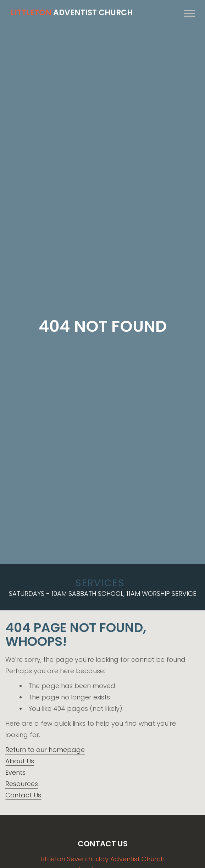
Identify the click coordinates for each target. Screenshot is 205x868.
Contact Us (23, 795)
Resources (22, 784)
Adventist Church (72, 13)
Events (15, 772)
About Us (20, 761)
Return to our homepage (45, 750)
